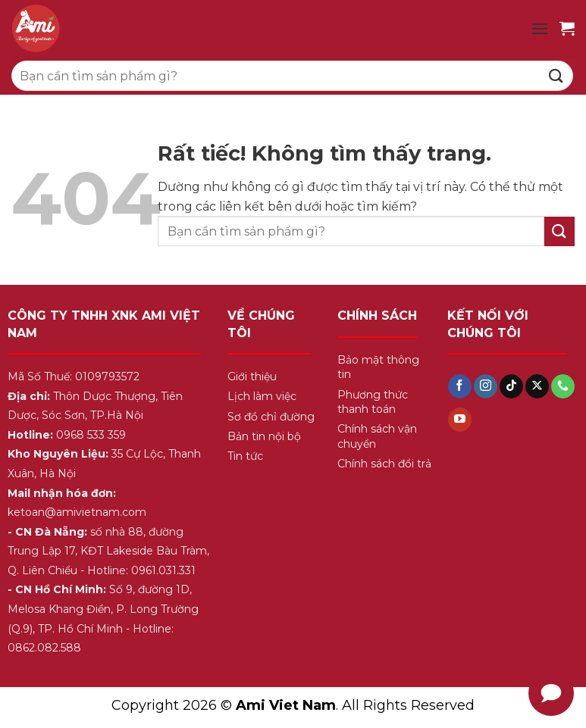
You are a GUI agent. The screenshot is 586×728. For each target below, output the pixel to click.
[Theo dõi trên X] (537, 386)
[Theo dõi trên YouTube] (460, 420)
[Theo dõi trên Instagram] (486, 386)
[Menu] (540, 28)
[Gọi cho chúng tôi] (563, 386)
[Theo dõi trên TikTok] (511, 386)
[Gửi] (556, 75)
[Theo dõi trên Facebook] (460, 386)
